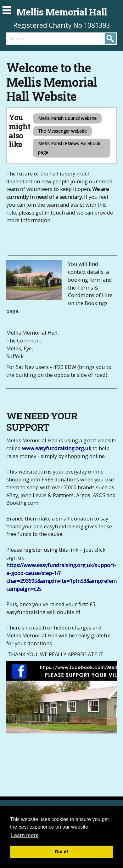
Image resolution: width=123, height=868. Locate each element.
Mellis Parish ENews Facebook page (69, 148)
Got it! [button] (61, 852)
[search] (34, 38)
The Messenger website (62, 131)
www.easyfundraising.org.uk (57, 448)
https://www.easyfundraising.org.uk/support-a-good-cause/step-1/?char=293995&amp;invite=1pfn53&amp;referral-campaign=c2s (64, 577)
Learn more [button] (25, 835)
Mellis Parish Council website (67, 118)
